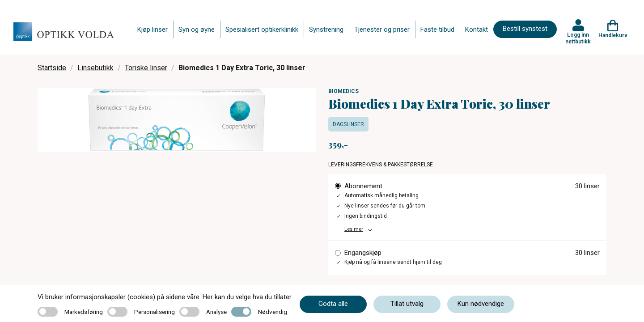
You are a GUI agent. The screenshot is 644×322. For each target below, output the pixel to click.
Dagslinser (348, 124)
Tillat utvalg (407, 304)
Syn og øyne (197, 30)
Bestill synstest (525, 29)
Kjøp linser (153, 30)
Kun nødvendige (481, 304)
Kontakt (477, 30)
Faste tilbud (437, 30)
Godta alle (333, 304)
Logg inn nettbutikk (578, 38)
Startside (52, 68)
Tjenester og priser (382, 30)
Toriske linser (146, 68)
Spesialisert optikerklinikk (262, 30)
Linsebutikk (95, 68)
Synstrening (326, 30)
